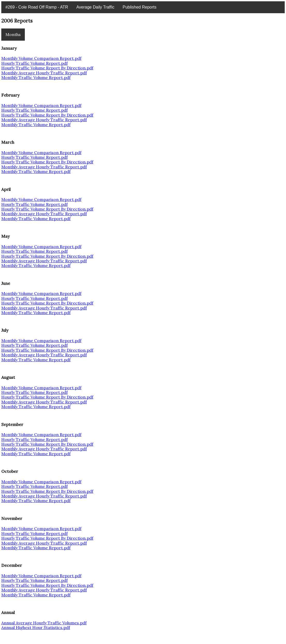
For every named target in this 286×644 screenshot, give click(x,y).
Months (13, 34)
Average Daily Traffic (95, 7)
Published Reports (140, 7)
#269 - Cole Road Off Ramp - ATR (37, 7)
